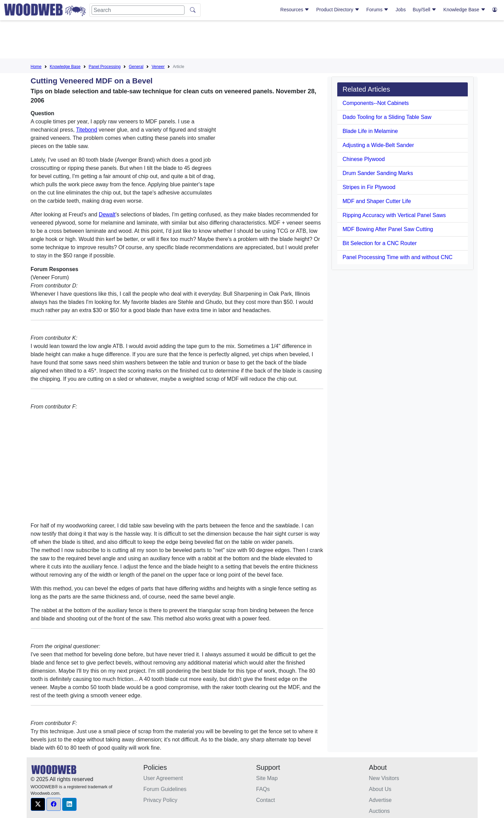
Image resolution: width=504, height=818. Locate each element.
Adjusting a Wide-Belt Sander (378, 145)
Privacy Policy (161, 800)
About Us (380, 789)
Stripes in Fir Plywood (369, 187)
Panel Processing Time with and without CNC (398, 257)
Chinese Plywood (364, 159)
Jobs (401, 10)
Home (36, 67)
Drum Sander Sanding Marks (378, 173)
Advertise (380, 800)
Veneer (158, 67)
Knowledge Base (465, 10)
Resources (295, 10)
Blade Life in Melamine (370, 131)
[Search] (138, 10)
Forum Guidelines (165, 789)
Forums (377, 10)
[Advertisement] (252, 41)
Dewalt (107, 214)
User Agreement (163, 778)
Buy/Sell (425, 10)
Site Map (267, 778)
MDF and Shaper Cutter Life (377, 201)
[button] (38, 804)
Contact (266, 800)
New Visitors (384, 778)
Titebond (87, 130)
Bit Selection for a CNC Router (380, 243)
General (136, 67)
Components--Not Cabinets (376, 103)
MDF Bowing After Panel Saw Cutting (388, 229)
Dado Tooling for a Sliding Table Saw (387, 117)
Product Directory (338, 10)
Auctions (379, 811)
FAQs (263, 789)
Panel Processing (105, 67)
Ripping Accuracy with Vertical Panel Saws (394, 215)
